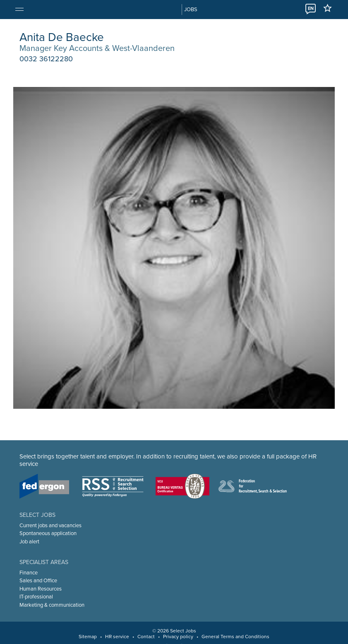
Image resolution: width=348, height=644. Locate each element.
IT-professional (36, 597)
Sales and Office (38, 581)
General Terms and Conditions (235, 637)
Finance (29, 573)
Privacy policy (178, 637)
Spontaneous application (48, 533)
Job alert (29, 542)
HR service (117, 637)
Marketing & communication (52, 605)
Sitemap (88, 637)
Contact (146, 637)
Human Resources (41, 589)
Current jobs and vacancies (50, 526)
